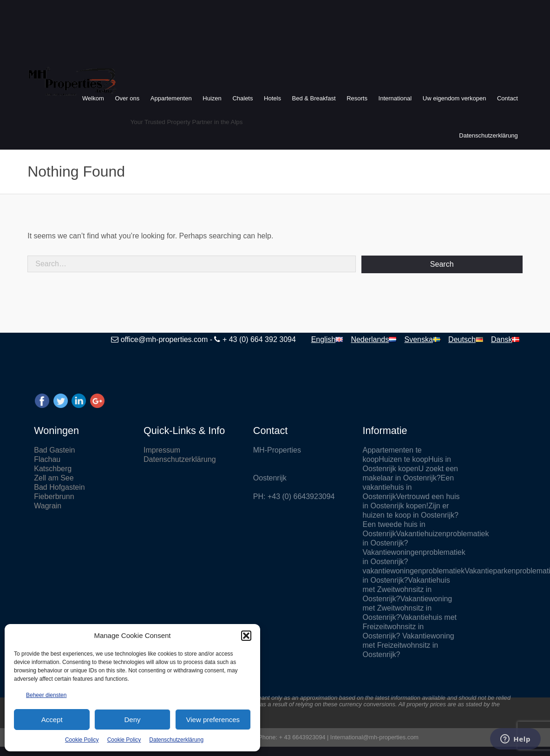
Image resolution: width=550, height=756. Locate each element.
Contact (507, 98)
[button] (246, 636)
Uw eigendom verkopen (455, 98)
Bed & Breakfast (314, 98)
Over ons (127, 98)
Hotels (272, 98)
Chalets (242, 98)
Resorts (357, 98)
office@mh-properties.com (164, 339)
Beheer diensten (46, 695)
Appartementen (171, 98)
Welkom (93, 98)
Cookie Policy (82, 740)
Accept (52, 720)
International (395, 98)
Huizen (212, 98)
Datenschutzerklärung (176, 740)
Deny (132, 720)
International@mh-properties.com (374, 737)
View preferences (213, 720)
